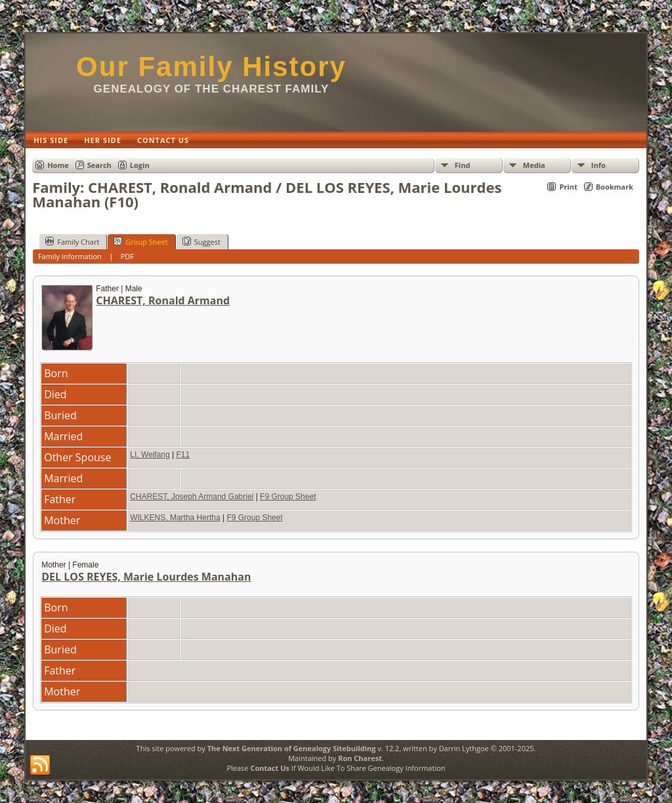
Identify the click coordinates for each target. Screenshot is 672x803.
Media (534, 165)
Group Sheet (141, 241)
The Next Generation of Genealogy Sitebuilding (292, 748)
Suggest (201, 241)
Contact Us (270, 768)
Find (463, 165)
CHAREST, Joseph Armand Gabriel (192, 497)
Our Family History (211, 67)
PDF (127, 256)
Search (99, 165)
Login (140, 165)
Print (568, 187)
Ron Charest (360, 758)
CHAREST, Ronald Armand (163, 300)
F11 (183, 455)
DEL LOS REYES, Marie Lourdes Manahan (146, 577)
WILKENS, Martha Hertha (175, 518)
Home (58, 165)
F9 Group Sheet (288, 497)
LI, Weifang (150, 455)
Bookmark (615, 187)
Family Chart (72, 241)
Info (598, 165)
